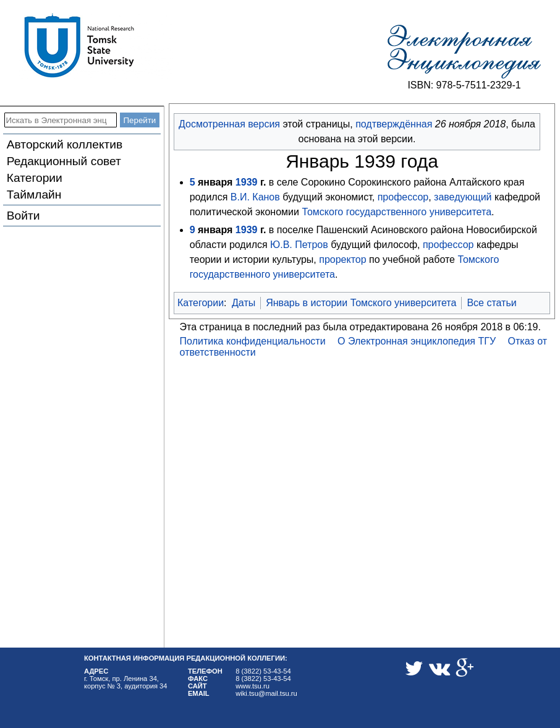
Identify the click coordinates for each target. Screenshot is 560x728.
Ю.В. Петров (299, 245)
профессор (403, 197)
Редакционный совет (64, 161)
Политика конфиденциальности (253, 341)
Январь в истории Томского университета (361, 303)
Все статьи (491, 303)
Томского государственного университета (397, 212)
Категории (35, 178)
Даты (244, 303)
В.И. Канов (255, 197)
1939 (247, 182)
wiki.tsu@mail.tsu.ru (266, 693)
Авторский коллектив (65, 144)
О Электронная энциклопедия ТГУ (417, 341)
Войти (23, 216)
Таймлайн (34, 195)
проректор (342, 259)
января (215, 182)
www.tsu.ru (252, 686)
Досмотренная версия (229, 124)
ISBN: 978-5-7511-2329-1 (464, 85)
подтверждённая (394, 124)
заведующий (463, 197)
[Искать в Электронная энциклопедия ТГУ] (61, 120)
